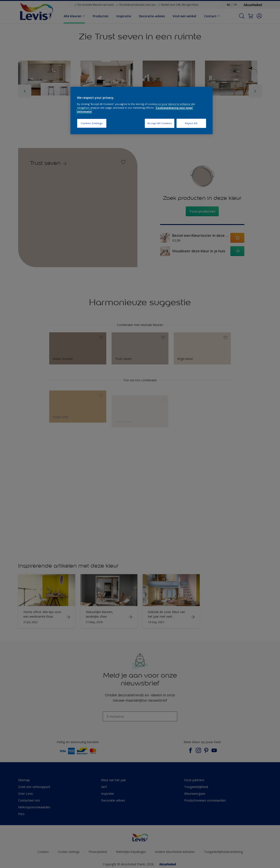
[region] (142, 111)
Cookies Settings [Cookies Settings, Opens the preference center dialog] (92, 123)
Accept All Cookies (160, 123)
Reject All (191, 123)
